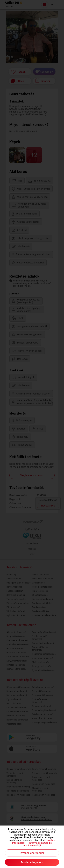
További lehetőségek (32, 853)
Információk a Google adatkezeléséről (38, 844)
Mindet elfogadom (32, 862)
